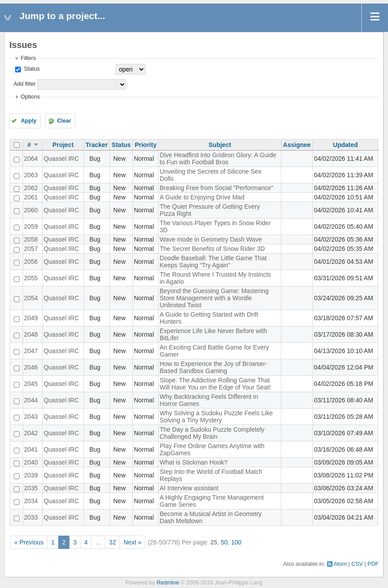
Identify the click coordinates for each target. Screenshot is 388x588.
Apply (29, 121)
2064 (31, 159)
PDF (373, 564)
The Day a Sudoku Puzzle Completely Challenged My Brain (212, 433)
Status (31, 69)
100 (236, 542)
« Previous (29, 542)
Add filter (24, 84)
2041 (31, 449)
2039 (31, 475)
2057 (31, 249)
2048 (31, 334)
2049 (31, 318)
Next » (132, 542)
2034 (31, 501)
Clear (64, 121)
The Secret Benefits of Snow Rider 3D (212, 249)
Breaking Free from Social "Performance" (216, 188)
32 (112, 542)
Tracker (97, 145)
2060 (31, 210)
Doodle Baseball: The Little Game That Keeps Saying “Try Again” (213, 262)
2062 (31, 188)
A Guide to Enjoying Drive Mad (202, 197)
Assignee (297, 145)
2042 (31, 433)
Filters (28, 58)
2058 (31, 239)
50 (224, 542)
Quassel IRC (61, 159)
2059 (31, 226)
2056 (31, 262)
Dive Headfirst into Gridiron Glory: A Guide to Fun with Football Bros (218, 159)
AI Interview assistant (189, 488)
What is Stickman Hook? (194, 462)
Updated (345, 145)
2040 (31, 462)
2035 (31, 488)
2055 (31, 278)
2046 (31, 367)
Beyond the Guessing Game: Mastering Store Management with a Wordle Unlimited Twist (214, 298)
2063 (31, 175)
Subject (220, 145)
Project (63, 145)
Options (30, 97)
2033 (31, 517)
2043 (31, 417)
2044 (31, 400)
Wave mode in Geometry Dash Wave (211, 239)
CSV (357, 564)
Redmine (168, 583)
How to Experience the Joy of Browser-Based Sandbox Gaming (213, 367)
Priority (146, 145)
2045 (31, 384)
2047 (31, 351)
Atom (340, 564)
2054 (31, 298)
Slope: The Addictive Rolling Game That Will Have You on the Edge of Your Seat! (215, 384)
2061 (31, 197)
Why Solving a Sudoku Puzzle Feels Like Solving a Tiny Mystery (216, 417)
